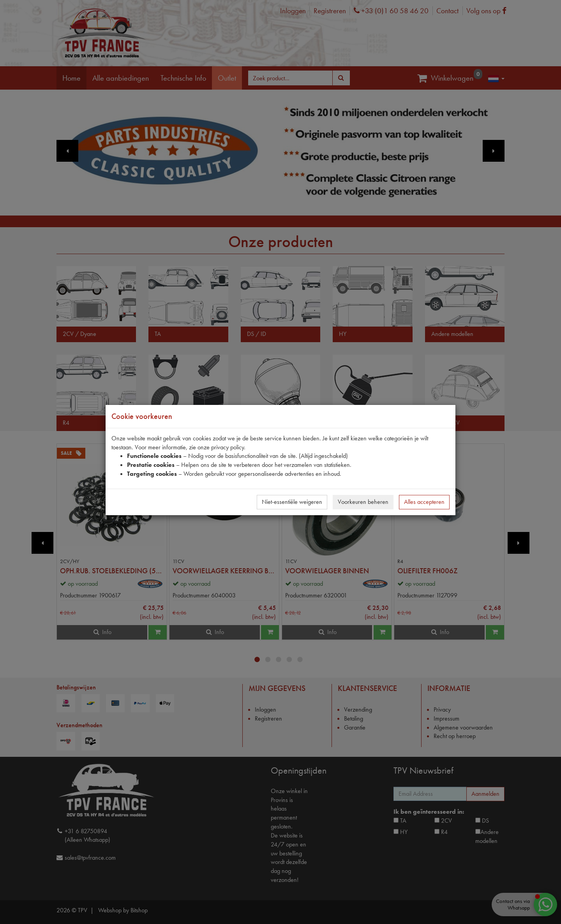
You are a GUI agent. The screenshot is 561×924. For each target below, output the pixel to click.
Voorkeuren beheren (363, 502)
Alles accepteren (424, 502)
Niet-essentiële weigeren (292, 502)
